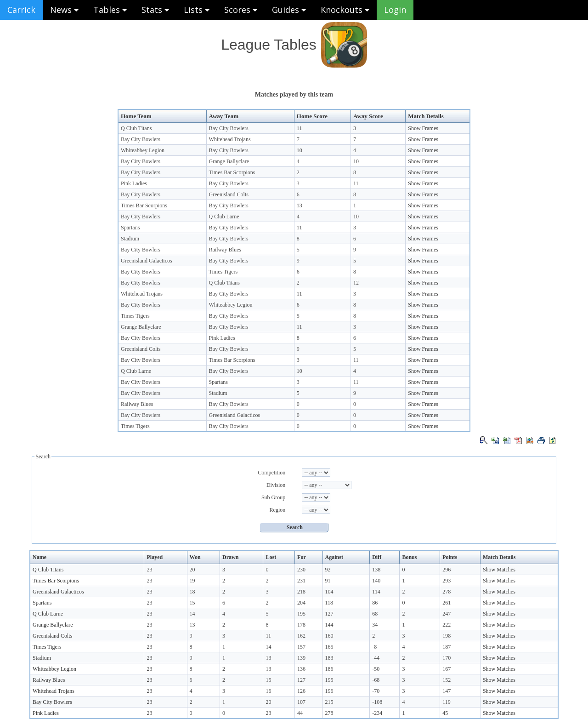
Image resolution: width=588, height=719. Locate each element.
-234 (377, 713)
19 (192, 581)
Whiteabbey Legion (143, 150)
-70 (376, 691)
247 (447, 614)
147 (447, 691)
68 (375, 614)
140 (376, 581)
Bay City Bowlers (229, 128)
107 (301, 702)
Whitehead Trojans (230, 139)
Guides (289, 10)
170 (447, 658)
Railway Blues (225, 250)
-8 (374, 647)
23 (149, 570)
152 (447, 680)
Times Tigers (223, 272)
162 (301, 636)
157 (301, 647)
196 (329, 691)
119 (447, 702)
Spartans (130, 228)
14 (192, 614)
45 (445, 713)
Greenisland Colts (229, 194)
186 (329, 669)
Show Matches (499, 570)
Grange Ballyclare (229, 161)
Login (395, 10)
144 (329, 625)
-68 (376, 680)
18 (192, 592)
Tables (110, 10)
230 (301, 570)
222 (447, 625)
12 (356, 283)
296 (447, 570)
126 (301, 691)
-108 (377, 702)
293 (447, 581)
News (64, 10)
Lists (197, 10)
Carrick (21, 10)
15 (192, 603)
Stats (155, 10)
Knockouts (345, 10)
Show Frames (423, 128)
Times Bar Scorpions (232, 172)
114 (376, 592)
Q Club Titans (136, 128)
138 (376, 570)
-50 (376, 669)
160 (329, 636)
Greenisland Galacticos (147, 261)
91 (328, 581)
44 (300, 713)
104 (329, 592)
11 (300, 128)
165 (329, 647)
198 (447, 636)
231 (301, 581)
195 (301, 614)
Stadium (130, 239)
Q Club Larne (224, 217)
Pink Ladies (134, 183)
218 (301, 592)
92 (328, 570)
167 (447, 669)
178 (301, 625)
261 (447, 603)
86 (375, 603)
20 (192, 570)
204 (301, 603)
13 (300, 205)
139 (301, 658)
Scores (241, 10)
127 (329, 614)
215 (329, 702)
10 (300, 150)
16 (268, 691)
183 (329, 658)
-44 (376, 658)
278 (447, 592)
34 (375, 625)
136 (301, 669)
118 (329, 603)
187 (447, 647)
